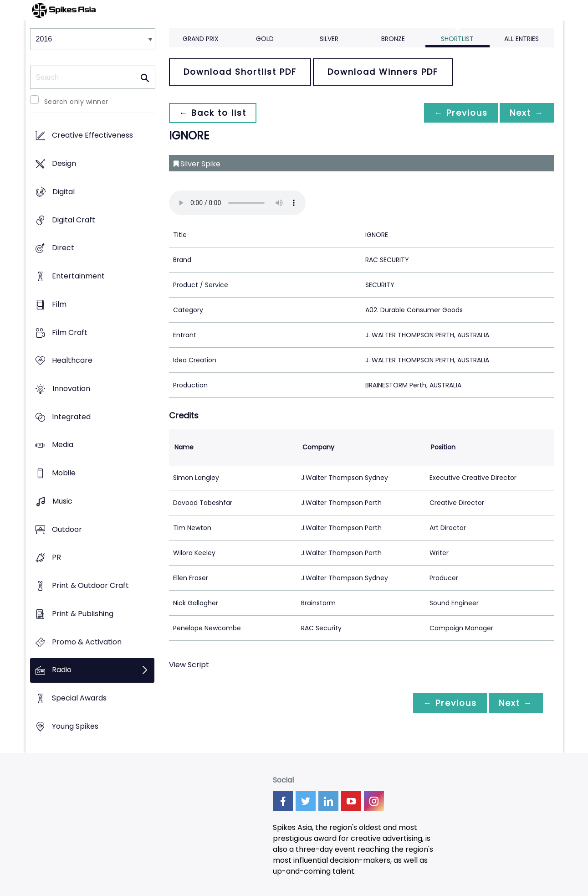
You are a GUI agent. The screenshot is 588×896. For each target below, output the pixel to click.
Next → (526, 113)
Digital (64, 192)
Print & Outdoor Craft (90, 586)
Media (63, 445)
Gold (265, 39)
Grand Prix (201, 39)
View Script (189, 665)
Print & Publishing (83, 614)
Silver (329, 39)
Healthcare (72, 361)
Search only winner (76, 102)
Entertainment (78, 276)
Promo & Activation (87, 642)
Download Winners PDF (383, 72)
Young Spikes (75, 726)
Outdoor (67, 529)
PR (56, 558)
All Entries (522, 39)
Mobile (64, 473)
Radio (62, 670)
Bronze (393, 39)
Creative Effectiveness (92, 136)
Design (64, 164)
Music (62, 501)
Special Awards (79, 698)
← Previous (459, 113)
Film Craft (70, 332)
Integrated (71, 417)
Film (59, 304)
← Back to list (214, 113)
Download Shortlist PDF (240, 72)
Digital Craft (74, 220)
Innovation (71, 389)
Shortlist (457, 39)
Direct (63, 248)
